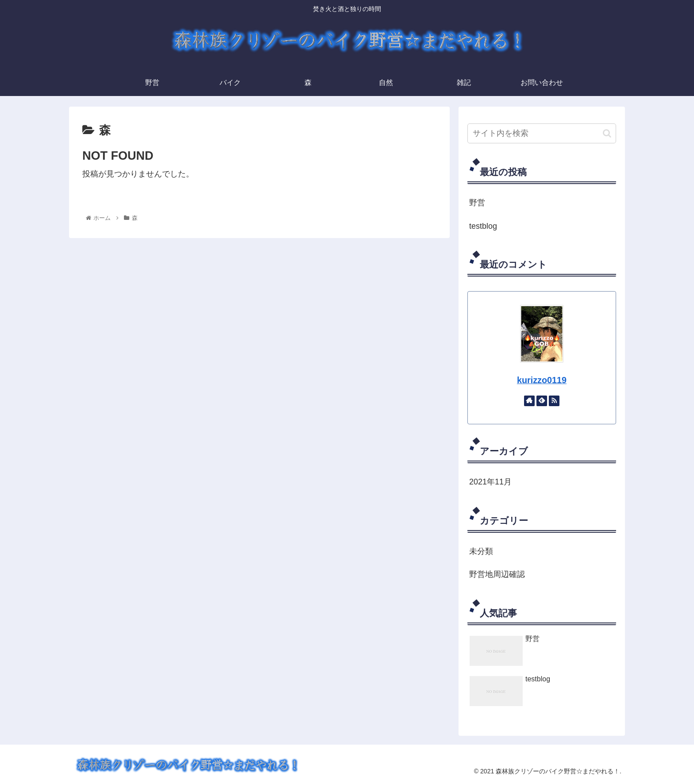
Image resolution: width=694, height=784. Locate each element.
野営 (477, 203)
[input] (542, 133)
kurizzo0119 (542, 380)
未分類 (481, 551)
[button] (607, 133)
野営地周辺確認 (497, 574)
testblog (483, 226)
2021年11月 (490, 482)
